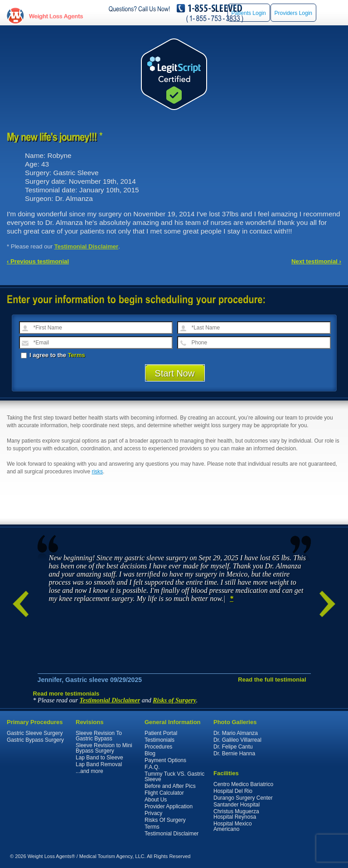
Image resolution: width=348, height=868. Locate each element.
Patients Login (249, 13)
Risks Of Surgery (165, 820)
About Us (156, 800)
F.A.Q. (152, 767)
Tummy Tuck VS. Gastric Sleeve (174, 777)
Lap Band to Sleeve (99, 758)
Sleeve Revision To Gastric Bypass (99, 736)
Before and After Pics (170, 786)
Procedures (158, 747)
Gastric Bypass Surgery (35, 740)
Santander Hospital (237, 805)
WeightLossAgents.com (56, 16)
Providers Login (293, 13)
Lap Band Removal (99, 764)
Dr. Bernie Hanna (234, 754)
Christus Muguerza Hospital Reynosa (236, 814)
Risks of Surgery (174, 700)
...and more (89, 771)
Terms (77, 355)
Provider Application (169, 806)
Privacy (153, 813)
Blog (150, 754)
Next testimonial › (316, 261)
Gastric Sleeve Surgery (35, 733)
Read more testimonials (66, 694)
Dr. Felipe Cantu (233, 747)
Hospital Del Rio (233, 791)
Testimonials (159, 740)
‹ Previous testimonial (38, 261)
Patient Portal (161, 733)
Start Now (175, 373)
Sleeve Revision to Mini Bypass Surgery (104, 748)
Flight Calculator (164, 793)
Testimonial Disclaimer (87, 246)
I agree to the (53, 355)
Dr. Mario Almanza (236, 733)
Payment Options (165, 760)
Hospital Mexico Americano (233, 826)
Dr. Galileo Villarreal (237, 740)
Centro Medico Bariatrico (243, 784)
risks (97, 472)
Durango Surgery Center (243, 798)
